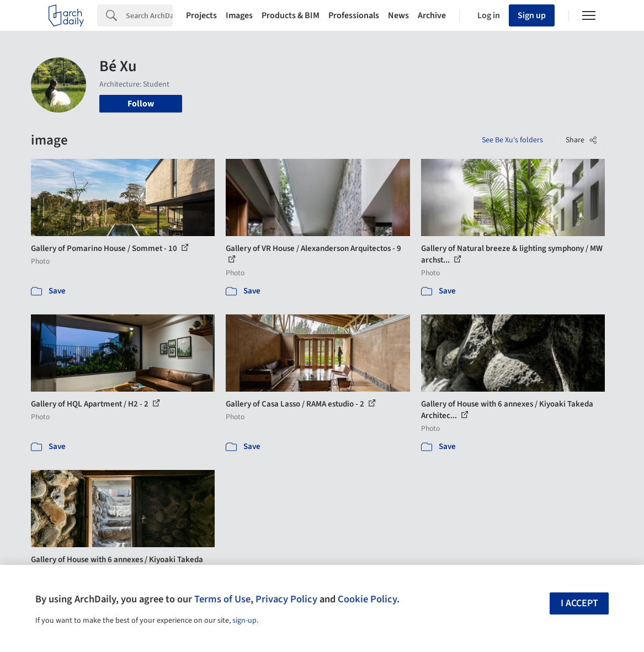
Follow (141, 104)
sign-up (244, 621)
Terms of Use (222, 599)
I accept (579, 603)
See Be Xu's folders (512, 140)
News (398, 15)
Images (239, 15)
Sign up (532, 15)
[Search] (149, 15)
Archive (432, 15)
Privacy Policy (286, 599)
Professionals (354, 15)
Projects (201, 15)
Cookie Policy (367, 599)
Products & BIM (291, 15)
